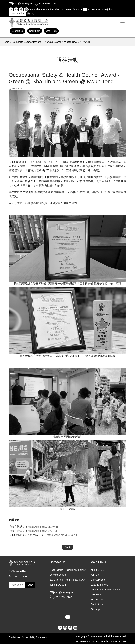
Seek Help (35, 31)
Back (68, 547)
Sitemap (95, 609)
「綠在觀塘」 (35, 162)
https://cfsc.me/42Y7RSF (43, 531)
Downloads (97, 595)
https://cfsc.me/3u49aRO (62, 535)
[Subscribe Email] (17, 585)
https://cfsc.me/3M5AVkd (43, 527)
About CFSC (98, 570)
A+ (110, 9)
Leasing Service (99, 585)
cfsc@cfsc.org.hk (20, 3)
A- (63, 10)
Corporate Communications (27, 42)
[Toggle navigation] (123, 22)
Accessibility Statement (34, 637)
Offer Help (51, 31)
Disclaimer (14, 637)
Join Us (95, 575)
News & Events (53, 42)
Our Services (98, 580)
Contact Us (97, 604)
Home (6, 42)
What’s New (70, 42)
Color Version (17, 14)
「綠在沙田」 (55, 162)
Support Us (18, 31)
